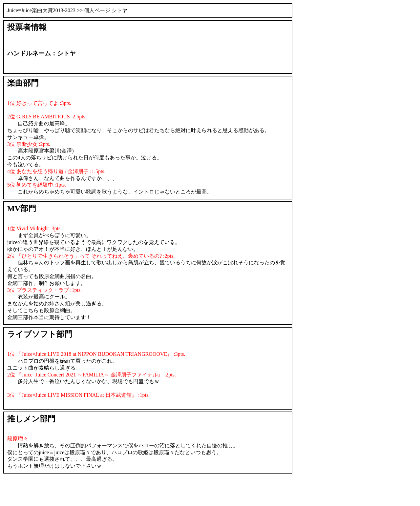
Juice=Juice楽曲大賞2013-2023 (41, 10)
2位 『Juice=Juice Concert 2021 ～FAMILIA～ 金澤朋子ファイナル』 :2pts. (92, 375)
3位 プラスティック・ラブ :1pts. (44, 290)
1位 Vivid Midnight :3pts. (34, 228)
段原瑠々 (18, 439)
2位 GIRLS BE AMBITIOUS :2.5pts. (47, 117)
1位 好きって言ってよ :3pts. (39, 103)
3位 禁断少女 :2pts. (29, 144)
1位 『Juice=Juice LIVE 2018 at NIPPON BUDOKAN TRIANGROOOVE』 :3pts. (96, 354)
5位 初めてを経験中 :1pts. (37, 185)
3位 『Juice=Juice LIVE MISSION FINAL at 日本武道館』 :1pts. (78, 395)
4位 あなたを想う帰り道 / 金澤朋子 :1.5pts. (56, 171)
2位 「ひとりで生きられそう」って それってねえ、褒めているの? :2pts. (91, 256)
